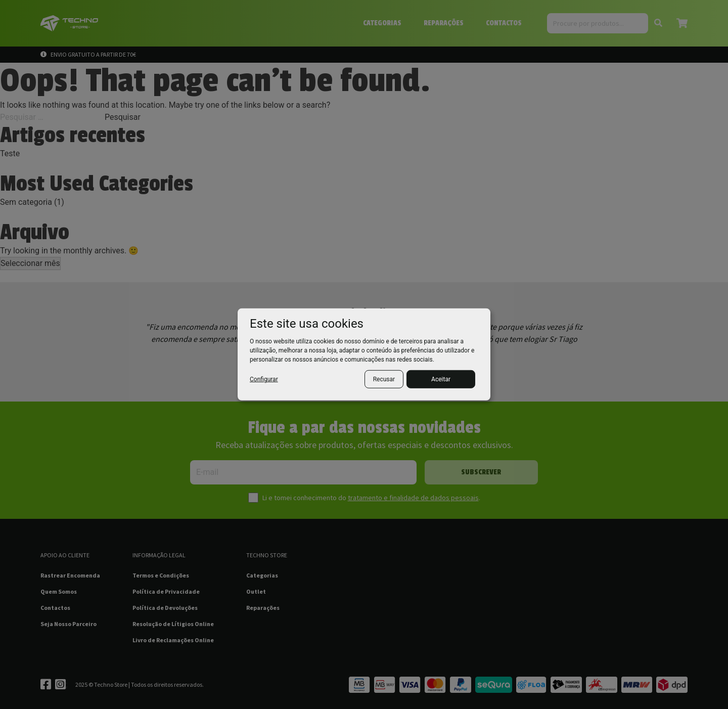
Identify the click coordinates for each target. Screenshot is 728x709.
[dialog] (364, 354)
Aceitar (441, 379)
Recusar (384, 379)
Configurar (264, 379)
